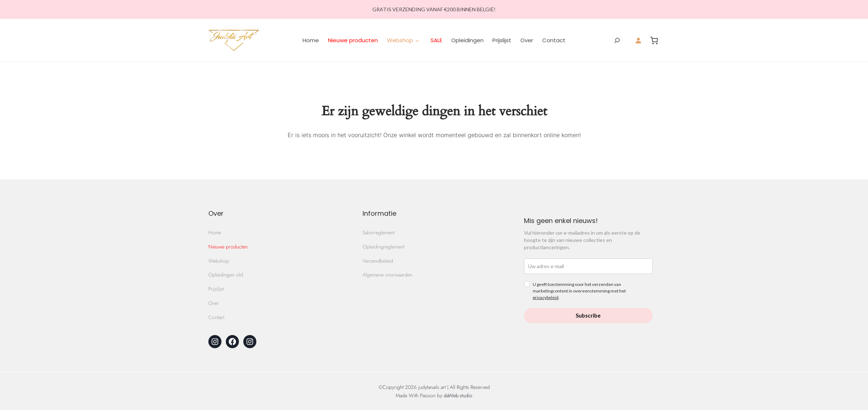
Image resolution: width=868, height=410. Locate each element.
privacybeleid (546, 297)
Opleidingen (467, 40)
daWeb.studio (458, 395)
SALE (436, 40)
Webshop (219, 261)
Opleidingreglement (383, 247)
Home (311, 40)
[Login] (638, 40)
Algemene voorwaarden (387, 275)
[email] (588, 266)
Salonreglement (379, 232)
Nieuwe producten (353, 40)
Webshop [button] (400, 40)
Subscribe (588, 315)
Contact (554, 40)
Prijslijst (502, 40)
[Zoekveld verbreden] (617, 40)
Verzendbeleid (378, 261)
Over (527, 40)
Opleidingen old (226, 275)
